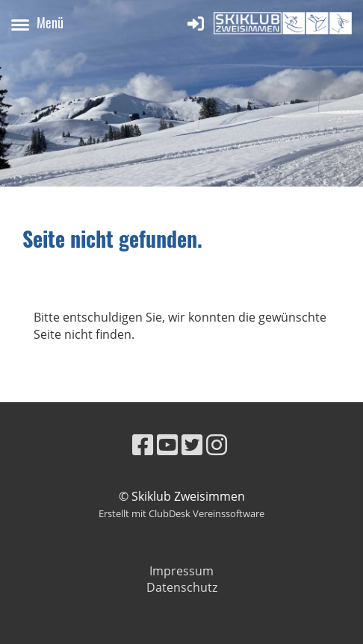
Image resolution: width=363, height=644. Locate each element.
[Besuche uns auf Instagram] (217, 444)
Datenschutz (182, 587)
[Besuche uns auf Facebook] (143, 444)
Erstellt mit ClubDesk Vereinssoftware (181, 513)
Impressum (181, 571)
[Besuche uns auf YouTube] (167, 444)
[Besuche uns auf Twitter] (192, 444)
